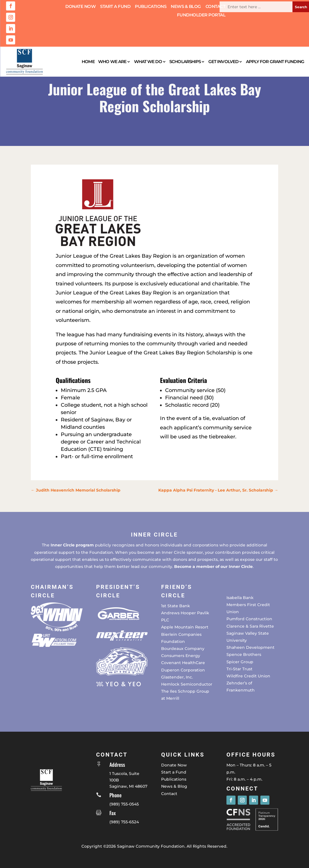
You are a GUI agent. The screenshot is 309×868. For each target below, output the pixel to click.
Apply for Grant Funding (275, 62)
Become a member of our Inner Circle (213, 567)
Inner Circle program (72, 545)
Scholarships (185, 62)
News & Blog (186, 7)
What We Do (148, 62)
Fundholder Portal (201, 15)
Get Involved (223, 62)
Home (88, 62)
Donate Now (80, 7)
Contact (216, 7)
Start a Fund (115, 7)
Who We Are (112, 62)
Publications (151, 7)
